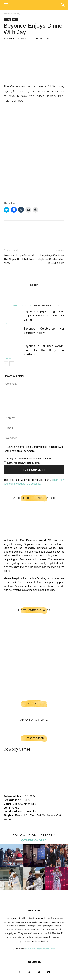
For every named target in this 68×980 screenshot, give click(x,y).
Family (17, 14)
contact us (43, 941)
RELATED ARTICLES (20, 305)
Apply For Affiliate (34, 720)
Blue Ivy (7, 358)
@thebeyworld (34, 840)
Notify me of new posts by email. (24, 463)
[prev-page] (6, 364)
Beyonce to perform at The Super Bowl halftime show (19, 259)
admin (10, 38)
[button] (6, 5)
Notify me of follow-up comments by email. (29, 458)
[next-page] (12, 364)
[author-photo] (34, 279)
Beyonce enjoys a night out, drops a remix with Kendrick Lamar (44, 315)
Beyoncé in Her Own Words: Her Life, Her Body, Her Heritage (44, 350)
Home (7, 14)
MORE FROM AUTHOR (47, 305)
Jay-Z (15, 19)
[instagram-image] (11, 856)
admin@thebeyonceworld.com (40, 949)
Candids (7, 341)
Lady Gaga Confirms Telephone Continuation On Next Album (50, 259)
